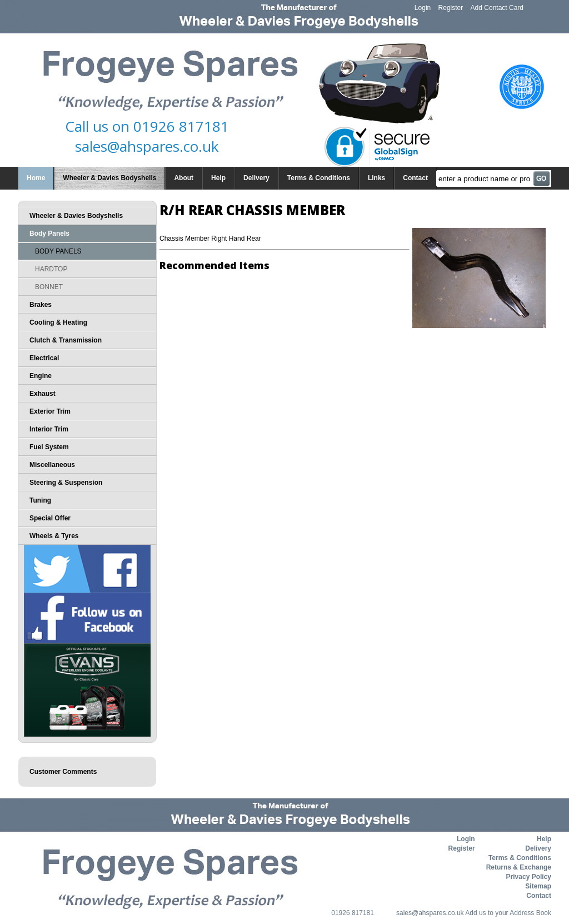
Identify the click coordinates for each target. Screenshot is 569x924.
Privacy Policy (529, 877)
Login (423, 8)
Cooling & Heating (58, 322)
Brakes (41, 305)
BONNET (49, 287)
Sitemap (538, 886)
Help (218, 178)
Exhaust (43, 394)
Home (36, 178)
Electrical (44, 358)
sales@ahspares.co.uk (147, 146)
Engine (41, 376)
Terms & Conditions (319, 178)
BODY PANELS (58, 251)
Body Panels (49, 234)
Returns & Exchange (519, 867)
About (184, 178)
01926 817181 (181, 126)
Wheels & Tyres (54, 536)
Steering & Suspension (66, 483)
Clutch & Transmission (66, 340)
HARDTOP (51, 269)
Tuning (40, 500)
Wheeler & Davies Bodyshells (109, 178)
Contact (415, 178)
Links (376, 178)
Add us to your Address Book (508, 913)
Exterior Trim (50, 411)
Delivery (256, 178)
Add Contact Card (497, 8)
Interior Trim (49, 429)
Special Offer (50, 518)
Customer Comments (63, 772)
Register (451, 8)
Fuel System (49, 447)
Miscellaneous (52, 465)
